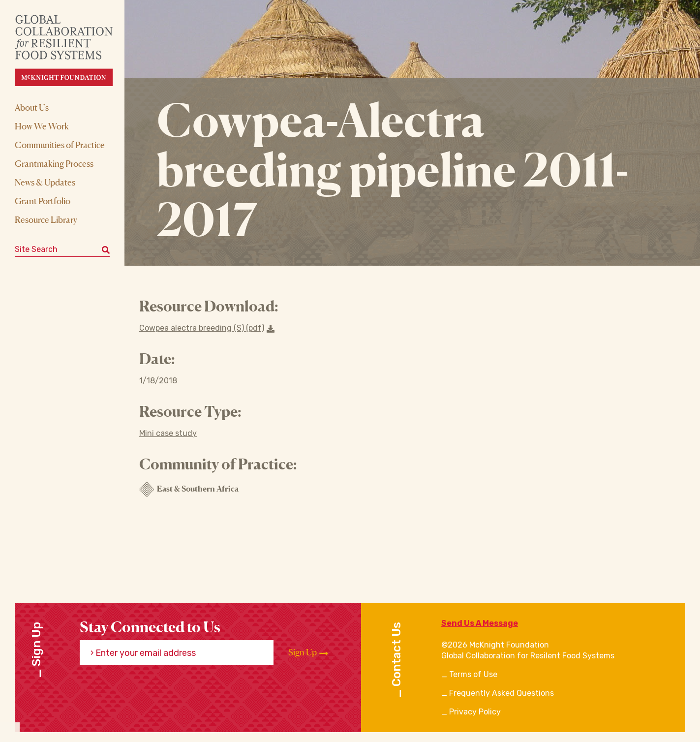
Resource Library (46, 219)
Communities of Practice (60, 145)
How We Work (42, 126)
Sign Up (308, 652)
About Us (32, 107)
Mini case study (168, 433)
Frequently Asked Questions (502, 693)
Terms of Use (473, 674)
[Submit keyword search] (106, 249)
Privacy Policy (475, 712)
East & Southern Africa (189, 490)
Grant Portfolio (43, 201)
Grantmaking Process (54, 163)
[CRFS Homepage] (73, 50)
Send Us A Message (480, 623)
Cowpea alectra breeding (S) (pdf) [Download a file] (207, 328)
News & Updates (45, 182)
